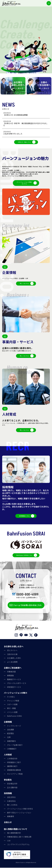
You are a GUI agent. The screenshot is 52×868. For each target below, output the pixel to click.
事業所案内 (11, 741)
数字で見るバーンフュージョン (19, 813)
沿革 (9, 738)
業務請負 (11, 676)
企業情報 (8, 722)
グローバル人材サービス (17, 684)
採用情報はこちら (24, 516)
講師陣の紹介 (12, 767)
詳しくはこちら (24, 284)
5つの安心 (11, 697)
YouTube (26, 635)
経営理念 (11, 734)
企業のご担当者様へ (13, 668)
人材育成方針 (12, 759)
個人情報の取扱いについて (16, 829)
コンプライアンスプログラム (18, 845)
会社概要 (11, 730)
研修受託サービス (14, 687)
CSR (9, 841)
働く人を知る (12, 805)
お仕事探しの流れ (14, 658)
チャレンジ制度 (13, 701)
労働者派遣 (11, 672)
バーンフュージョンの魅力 (16, 693)
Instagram (16, 635)
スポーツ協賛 (12, 705)
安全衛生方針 (12, 784)
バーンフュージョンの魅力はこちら (24, 183)
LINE (21, 635)
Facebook (36, 635)
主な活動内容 (12, 788)
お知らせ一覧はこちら (24, 142)
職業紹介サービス (14, 680)
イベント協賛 (12, 712)
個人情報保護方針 (14, 833)
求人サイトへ (12, 651)
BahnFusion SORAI (14, 716)
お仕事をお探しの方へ (14, 647)
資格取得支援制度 (14, 770)
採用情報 (8, 794)
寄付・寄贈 (11, 709)
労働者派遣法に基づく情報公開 (19, 837)
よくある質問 (12, 662)
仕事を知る (11, 801)
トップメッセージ (14, 726)
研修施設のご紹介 (14, 763)
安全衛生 (8, 780)
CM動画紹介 (12, 749)
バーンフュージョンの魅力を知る (20, 809)
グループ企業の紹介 (15, 745)
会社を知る (11, 798)
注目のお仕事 (12, 655)
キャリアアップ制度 (15, 774)
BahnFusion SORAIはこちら (24, 556)
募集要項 (11, 817)
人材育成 (8, 755)
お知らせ (8, 823)
